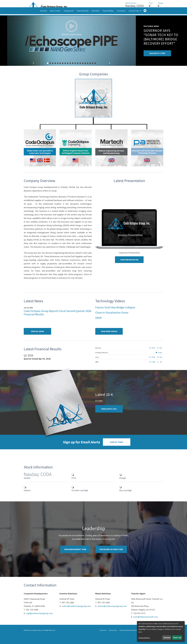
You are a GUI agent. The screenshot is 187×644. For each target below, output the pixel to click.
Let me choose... (144, 638)
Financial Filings (108, 21)
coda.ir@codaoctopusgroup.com (76, 614)
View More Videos (109, 340)
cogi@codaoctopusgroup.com (39, 622)
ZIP (160, 370)
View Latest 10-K (109, 417)
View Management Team (75, 558)
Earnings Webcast (102, 361)
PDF (160, 356)
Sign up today (117, 450)
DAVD (98, 326)
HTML (152, 356)
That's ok (177, 638)
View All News (38, 340)
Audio (159, 361)
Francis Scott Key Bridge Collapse (115, 316)
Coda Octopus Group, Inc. (36, 638)
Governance (121, 21)
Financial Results (83, 21)
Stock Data (95, 21)
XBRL (97, 370)
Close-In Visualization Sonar (112, 321)
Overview (43, 21)
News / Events (55, 21)
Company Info (69, 21)
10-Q (97, 366)
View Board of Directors (111, 558)
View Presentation (129, 268)
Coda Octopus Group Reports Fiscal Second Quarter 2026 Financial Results (57, 321)
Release (98, 356)
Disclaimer (103, 639)
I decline (167, 638)
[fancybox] (71, 49)
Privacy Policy (113, 639)
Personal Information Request (128, 639)
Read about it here (157, 62)
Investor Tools (135, 21)
